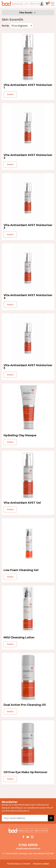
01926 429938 (28, 845)
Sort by (6, 26)
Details (10, 94)
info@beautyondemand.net (28, 849)
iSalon (46, 864)
